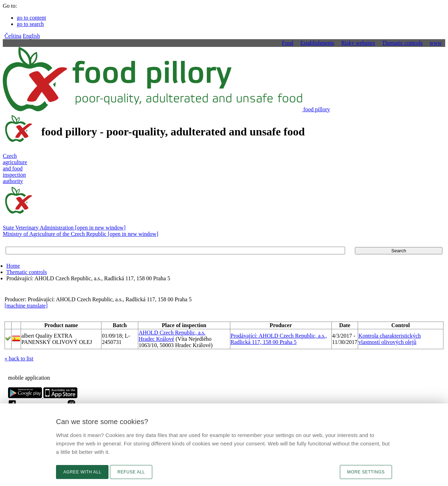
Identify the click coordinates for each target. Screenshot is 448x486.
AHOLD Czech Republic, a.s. (172, 333)
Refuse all (131, 472)
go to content (31, 18)
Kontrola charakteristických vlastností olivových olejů (390, 339)
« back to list (19, 358)
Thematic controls (27, 272)
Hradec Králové (156, 339)
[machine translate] (26, 306)
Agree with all (82, 472)
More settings (366, 472)
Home (13, 266)
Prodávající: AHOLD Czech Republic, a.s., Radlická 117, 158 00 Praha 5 (279, 339)
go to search (30, 24)
